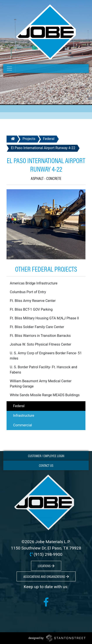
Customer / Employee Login (46, 456)
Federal (49, 139)
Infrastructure (24, 416)
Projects (29, 139)
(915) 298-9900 (48, 554)
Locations (46, 566)
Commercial (23, 425)
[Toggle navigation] (9, 69)
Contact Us (46, 465)
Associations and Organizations (46, 576)
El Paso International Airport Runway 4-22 (43, 148)
